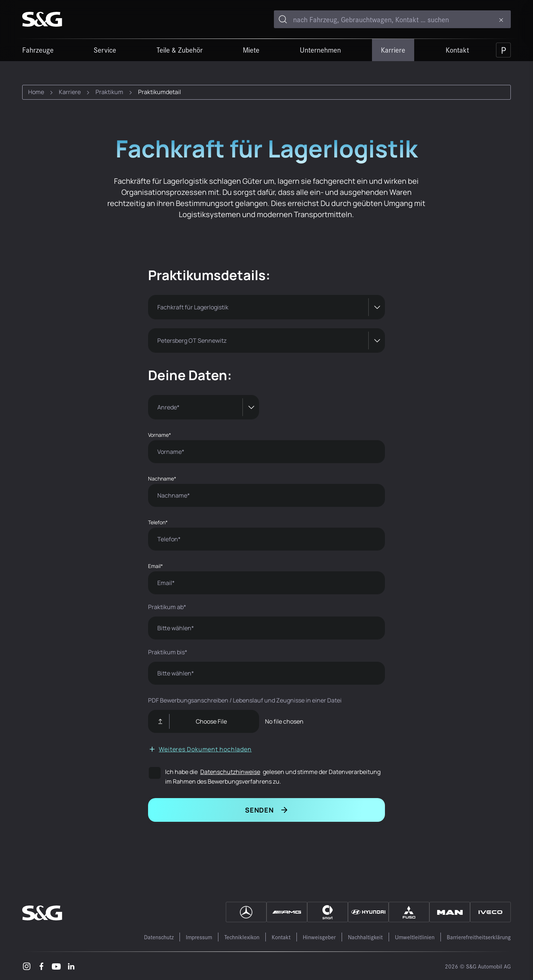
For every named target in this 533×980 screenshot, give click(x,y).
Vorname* (160, 435)
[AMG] (287, 912)
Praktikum (109, 92)
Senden (259, 810)
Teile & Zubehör (180, 50)
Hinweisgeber (319, 937)
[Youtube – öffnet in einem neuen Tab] (56, 966)
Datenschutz (159, 937)
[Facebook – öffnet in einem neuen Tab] (41, 966)
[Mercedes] (246, 912)
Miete (251, 50)
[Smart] (328, 912)
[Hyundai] (368, 912)
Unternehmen (320, 50)
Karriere (393, 50)
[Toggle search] (283, 19)
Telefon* (158, 522)
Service (105, 50)
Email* (155, 566)
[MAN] (450, 912)
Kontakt (457, 50)
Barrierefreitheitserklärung (479, 937)
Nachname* (162, 479)
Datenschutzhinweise (230, 772)
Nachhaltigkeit (365, 937)
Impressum (199, 937)
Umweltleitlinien (415, 937)
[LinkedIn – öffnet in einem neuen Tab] (71, 966)
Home (36, 92)
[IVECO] (490, 912)
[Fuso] (409, 912)
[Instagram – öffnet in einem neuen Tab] (27, 966)
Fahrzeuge (38, 50)
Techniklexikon (242, 937)
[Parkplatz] (503, 50)
